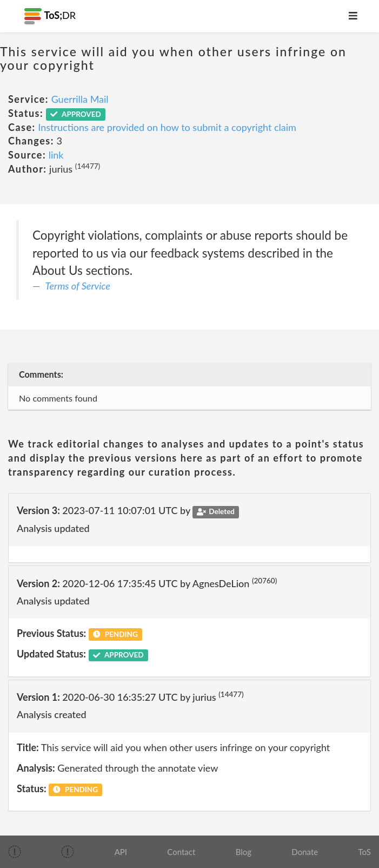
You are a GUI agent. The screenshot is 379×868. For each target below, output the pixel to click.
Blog (244, 852)
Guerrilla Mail (80, 99)
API (121, 852)
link (56, 155)
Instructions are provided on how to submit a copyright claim (167, 127)
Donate (305, 852)
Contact (181, 852)
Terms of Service (78, 286)
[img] (15, 852)
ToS (364, 852)
